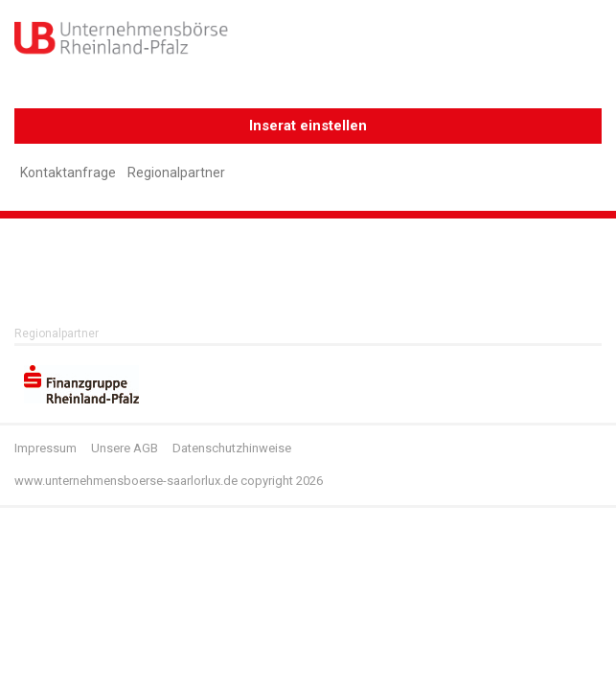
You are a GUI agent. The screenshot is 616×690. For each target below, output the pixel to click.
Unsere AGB (125, 448)
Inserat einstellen (308, 126)
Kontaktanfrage (68, 172)
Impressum (46, 448)
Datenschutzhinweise (232, 448)
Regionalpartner (176, 172)
